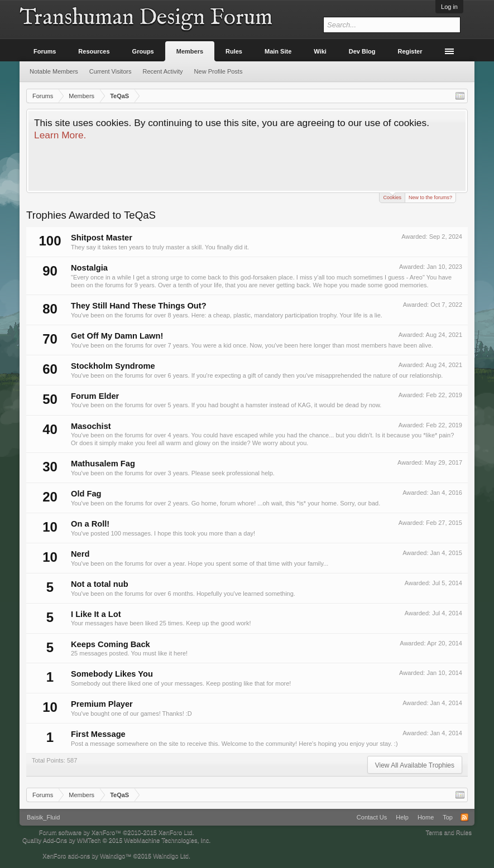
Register (410, 51)
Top (448, 817)
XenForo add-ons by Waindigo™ (87, 856)
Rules (234, 51)
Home (426, 817)
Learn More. (60, 135)
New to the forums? (430, 197)
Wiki (320, 51)
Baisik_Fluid (43, 817)
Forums (45, 51)
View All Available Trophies (415, 765)
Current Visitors (111, 71)
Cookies (392, 197)
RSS (464, 817)
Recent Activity (162, 71)
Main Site (278, 51)
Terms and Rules (449, 832)
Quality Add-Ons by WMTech (116, 840)
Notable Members (54, 71)
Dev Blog (362, 51)
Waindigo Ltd (171, 856)
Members (190, 51)
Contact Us (372, 817)
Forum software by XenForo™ (117, 832)
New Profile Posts (219, 71)
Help (402, 817)
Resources (94, 51)
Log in (449, 7)
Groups (143, 51)
